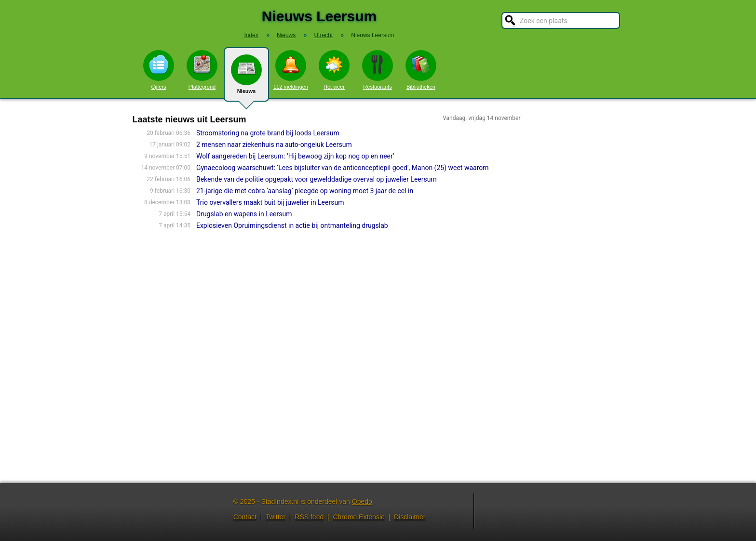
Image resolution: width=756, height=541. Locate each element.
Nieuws (246, 78)
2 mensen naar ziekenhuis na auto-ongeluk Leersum (274, 145)
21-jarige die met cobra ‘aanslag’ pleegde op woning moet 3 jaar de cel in (305, 191)
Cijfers (159, 70)
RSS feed (309, 517)
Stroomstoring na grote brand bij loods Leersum (268, 133)
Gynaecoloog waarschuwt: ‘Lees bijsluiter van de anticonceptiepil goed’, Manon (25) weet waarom (343, 168)
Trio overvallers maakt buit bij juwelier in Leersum (270, 202)
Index (251, 35)
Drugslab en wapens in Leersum (244, 214)
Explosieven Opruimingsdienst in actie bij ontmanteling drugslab (292, 225)
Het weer (334, 70)
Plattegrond (202, 70)
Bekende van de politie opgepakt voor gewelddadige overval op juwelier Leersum (317, 179)
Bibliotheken (421, 70)
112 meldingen (291, 70)
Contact (245, 517)
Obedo (362, 501)
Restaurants (378, 70)
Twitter (276, 517)
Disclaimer (410, 517)
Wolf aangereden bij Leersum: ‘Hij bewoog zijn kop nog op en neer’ (295, 156)
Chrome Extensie (358, 517)
